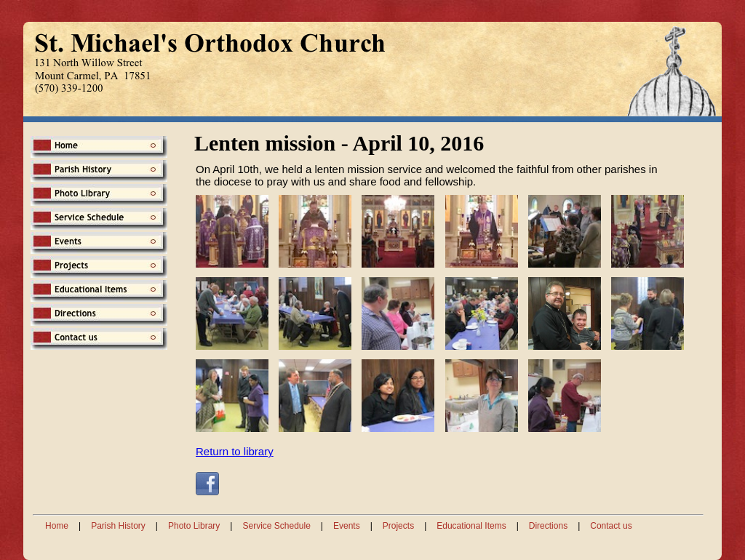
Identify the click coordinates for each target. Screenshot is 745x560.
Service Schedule (276, 526)
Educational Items (471, 526)
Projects (398, 526)
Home (57, 526)
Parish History (118, 526)
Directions (548, 526)
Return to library (235, 451)
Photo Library (194, 526)
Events (347, 526)
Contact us (611, 526)
